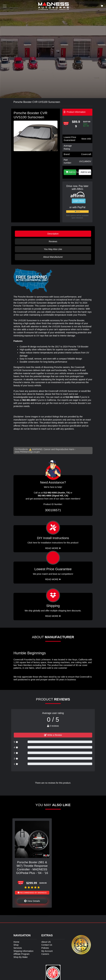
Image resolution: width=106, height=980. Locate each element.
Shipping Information (23, 951)
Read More (53, 579)
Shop (16, 945)
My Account (47, 951)
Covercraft (86, 154)
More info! (86, 139)
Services (18, 948)
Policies (45, 948)
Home (16, 942)
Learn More (79, 201)
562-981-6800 (29, 400)
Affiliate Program (21, 954)
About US (46, 942)
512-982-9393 (72, 397)
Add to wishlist (86, 172)
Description (53, 234)
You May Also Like (53, 249)
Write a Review (53, 735)
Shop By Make (21, 957)
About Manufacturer (53, 257)
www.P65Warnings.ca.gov (27, 452)
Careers (45, 954)
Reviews (53, 241)
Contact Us (47, 945)
